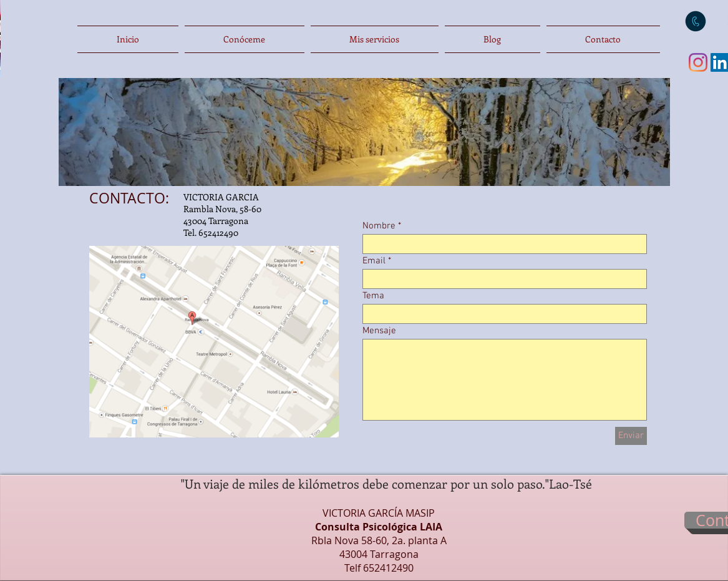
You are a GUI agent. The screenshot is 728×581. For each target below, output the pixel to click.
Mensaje (379, 331)
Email (374, 261)
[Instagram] (698, 62)
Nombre (379, 226)
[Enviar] (631, 436)
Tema (373, 296)
